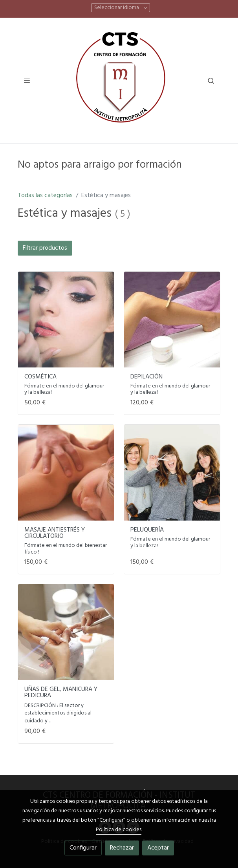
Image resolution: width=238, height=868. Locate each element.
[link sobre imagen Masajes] (66, 473)
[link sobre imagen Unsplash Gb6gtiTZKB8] (66, 632)
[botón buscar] (211, 80)
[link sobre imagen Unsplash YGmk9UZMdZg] (66, 320)
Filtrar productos (45, 248)
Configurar (83, 848)
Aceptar (158, 848)
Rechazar (122, 848)
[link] (119, 80)
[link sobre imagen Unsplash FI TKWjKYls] (172, 473)
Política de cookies (119, 830)
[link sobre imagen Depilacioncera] (172, 320)
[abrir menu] (27, 80)
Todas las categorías (45, 196)
